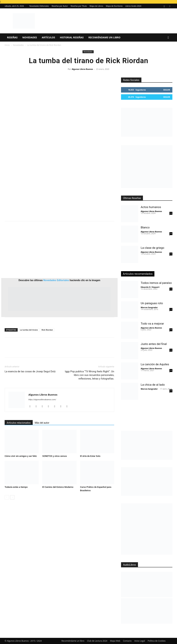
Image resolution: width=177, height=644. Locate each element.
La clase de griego (152, 248)
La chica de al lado (153, 385)
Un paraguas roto (152, 303)
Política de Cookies (157, 641)
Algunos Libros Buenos (82, 69)
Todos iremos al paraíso (156, 283)
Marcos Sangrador (149, 307)
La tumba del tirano (29, 330)
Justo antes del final (154, 344)
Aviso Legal (140, 641)
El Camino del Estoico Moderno (58, 487)
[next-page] (12, 497)
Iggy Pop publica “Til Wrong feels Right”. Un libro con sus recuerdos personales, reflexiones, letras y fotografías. (90, 375)
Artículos (48, 37)
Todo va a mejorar (152, 324)
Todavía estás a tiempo (16, 487)
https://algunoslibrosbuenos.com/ (42, 400)
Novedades (30, 37)
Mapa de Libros (96, 6)
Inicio (7, 45)
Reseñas (12, 37)
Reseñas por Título (79, 6)
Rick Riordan (47, 330)
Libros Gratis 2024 (133, 6)
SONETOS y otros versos (55, 456)
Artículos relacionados (19, 423)
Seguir (167, 90)
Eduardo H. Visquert (150, 287)
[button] (168, 38)
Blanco (145, 227)
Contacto (127, 641)
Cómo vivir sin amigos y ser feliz (21, 456)
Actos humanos (151, 207)
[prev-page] (7, 497)
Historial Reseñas (72, 37)
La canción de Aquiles (155, 364)
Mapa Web (115, 641)
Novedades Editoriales (39, 6)
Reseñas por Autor (60, 6)
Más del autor (42, 423)
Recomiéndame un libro (105, 37)
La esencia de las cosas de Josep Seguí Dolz (30, 371)
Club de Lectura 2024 (97, 641)
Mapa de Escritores (114, 6)
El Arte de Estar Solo (90, 456)
